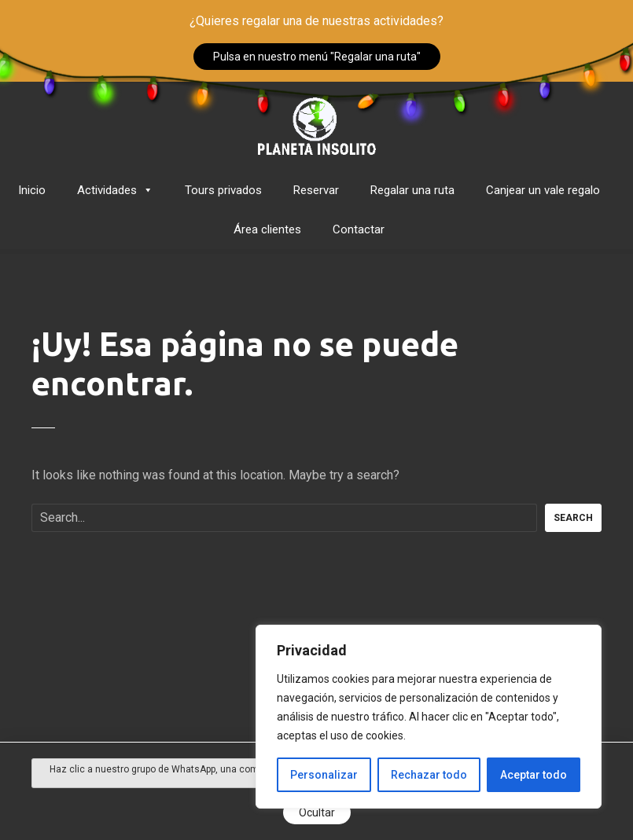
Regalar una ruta (412, 190)
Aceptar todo (534, 775)
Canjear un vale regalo (543, 190)
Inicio (32, 190)
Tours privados (223, 190)
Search (573, 518)
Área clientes (267, 229)
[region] (429, 717)
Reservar (316, 190)
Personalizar (324, 775)
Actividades (115, 190)
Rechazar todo (429, 775)
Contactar (359, 229)
